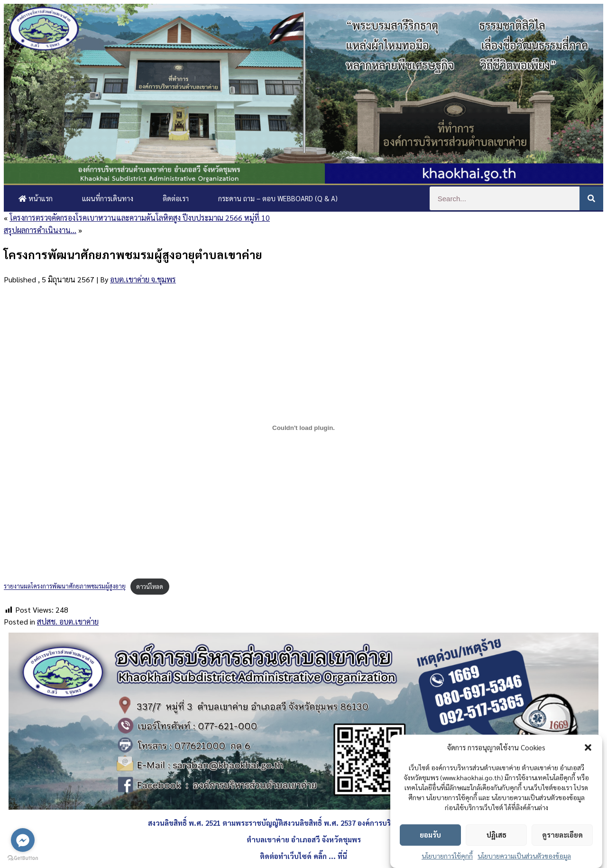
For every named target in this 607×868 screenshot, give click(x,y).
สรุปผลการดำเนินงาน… (40, 230)
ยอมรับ (430, 835)
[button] (588, 747)
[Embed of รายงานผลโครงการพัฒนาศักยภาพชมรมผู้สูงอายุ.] (303, 428)
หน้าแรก (36, 198)
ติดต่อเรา (176, 198)
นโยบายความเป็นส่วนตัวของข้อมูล (524, 856)
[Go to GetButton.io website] (23, 858)
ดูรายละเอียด (562, 835)
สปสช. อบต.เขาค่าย (68, 621)
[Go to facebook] (23, 840)
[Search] (591, 198)
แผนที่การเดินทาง (108, 198)
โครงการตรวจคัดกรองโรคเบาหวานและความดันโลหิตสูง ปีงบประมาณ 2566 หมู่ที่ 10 (140, 218)
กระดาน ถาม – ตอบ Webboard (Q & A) (278, 198)
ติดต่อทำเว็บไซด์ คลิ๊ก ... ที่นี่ (303, 856)
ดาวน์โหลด (150, 586)
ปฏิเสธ (497, 835)
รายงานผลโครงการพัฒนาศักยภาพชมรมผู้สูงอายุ (65, 586)
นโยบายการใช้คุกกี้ (447, 856)
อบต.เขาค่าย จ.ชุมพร (143, 279)
